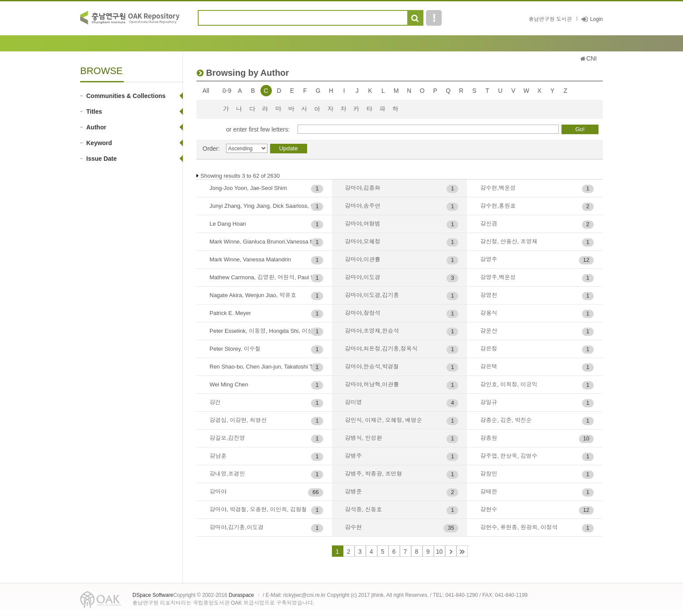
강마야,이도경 (363, 277)
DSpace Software (153, 595)
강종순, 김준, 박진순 (506, 420)
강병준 (353, 492)
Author (96, 127)
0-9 (227, 91)
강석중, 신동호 (363, 509)
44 (462, 551)
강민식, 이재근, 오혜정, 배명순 (384, 420)
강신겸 (489, 224)
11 (451, 551)
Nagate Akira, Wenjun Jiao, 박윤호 (253, 295)
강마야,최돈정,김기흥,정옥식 (381, 349)
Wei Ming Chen (229, 384)
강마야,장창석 (363, 313)
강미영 (353, 402)
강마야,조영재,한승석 (372, 331)
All (206, 91)
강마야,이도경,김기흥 (372, 295)
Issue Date (101, 159)
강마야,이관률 (363, 259)
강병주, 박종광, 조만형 (374, 474)
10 (440, 552)
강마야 (218, 492)
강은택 (489, 367)
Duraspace (241, 595)
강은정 (489, 349)
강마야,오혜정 (363, 242)
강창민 (489, 474)
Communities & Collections (126, 96)
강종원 (489, 438)
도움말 (434, 18)
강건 (215, 402)
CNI (592, 58)
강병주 (353, 456)
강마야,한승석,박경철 (372, 367)
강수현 (353, 527)
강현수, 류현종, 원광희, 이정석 (519, 527)
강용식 (489, 313)
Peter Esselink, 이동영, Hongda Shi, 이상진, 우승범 (266, 331)
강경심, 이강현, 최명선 (238, 420)
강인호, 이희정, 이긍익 (509, 384)
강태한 (489, 492)
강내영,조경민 (227, 474)
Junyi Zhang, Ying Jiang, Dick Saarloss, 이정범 (266, 206)
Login (597, 19)
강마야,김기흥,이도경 (237, 527)
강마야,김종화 (363, 188)
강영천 (489, 295)
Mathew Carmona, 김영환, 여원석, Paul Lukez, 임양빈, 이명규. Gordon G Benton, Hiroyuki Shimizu (266, 277)
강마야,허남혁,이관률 (372, 384)
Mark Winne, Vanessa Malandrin (250, 259)
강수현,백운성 (498, 188)
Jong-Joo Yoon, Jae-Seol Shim (248, 188)
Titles (94, 112)
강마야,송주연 (363, 206)
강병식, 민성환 (363, 438)
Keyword (99, 143)
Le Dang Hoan (228, 224)
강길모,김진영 (227, 438)
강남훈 (218, 456)
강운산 (489, 331)
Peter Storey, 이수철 (235, 349)
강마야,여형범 (363, 224)
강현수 (489, 509)
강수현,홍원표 (498, 206)
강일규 (489, 402)
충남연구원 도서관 (550, 19)
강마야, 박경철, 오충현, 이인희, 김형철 (258, 509)
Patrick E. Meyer (230, 313)
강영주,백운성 (498, 277)
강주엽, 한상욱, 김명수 (509, 456)
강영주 (489, 259)
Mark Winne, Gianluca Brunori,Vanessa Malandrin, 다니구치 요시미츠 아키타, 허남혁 (266, 242)
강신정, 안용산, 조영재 (509, 242)
